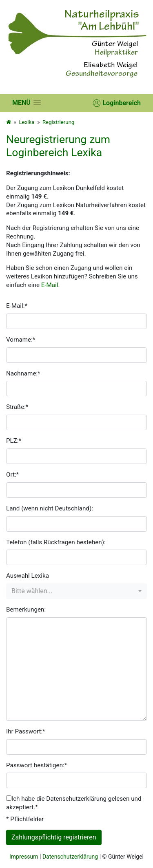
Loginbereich (117, 103)
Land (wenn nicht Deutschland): (50, 508)
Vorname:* (21, 340)
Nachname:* (23, 373)
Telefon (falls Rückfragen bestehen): (56, 542)
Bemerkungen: (26, 610)
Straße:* (17, 407)
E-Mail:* (17, 306)
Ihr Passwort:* (26, 731)
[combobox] (76, 591)
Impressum (24, 857)
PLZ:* (14, 441)
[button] (27, 103)
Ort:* (12, 475)
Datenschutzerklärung (70, 857)
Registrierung (59, 122)
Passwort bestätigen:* (37, 765)
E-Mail (50, 285)
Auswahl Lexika (28, 576)
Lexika (27, 122)
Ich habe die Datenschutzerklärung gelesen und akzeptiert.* (74, 803)
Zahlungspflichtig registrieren (54, 837)
